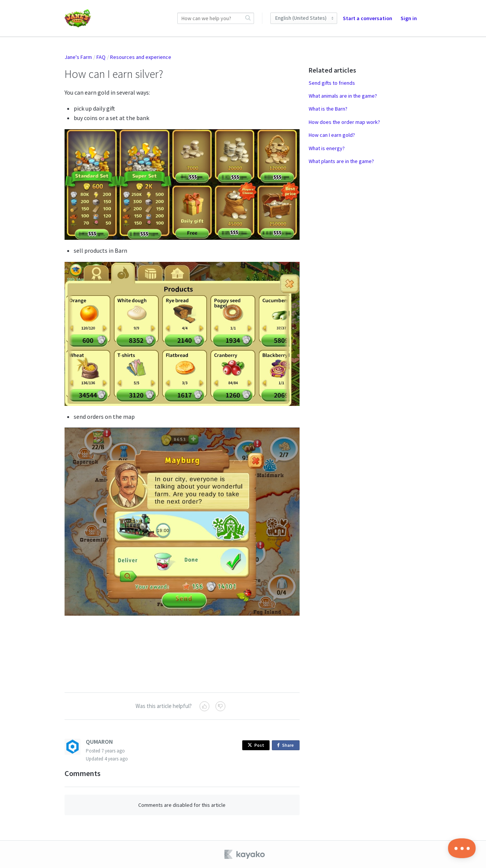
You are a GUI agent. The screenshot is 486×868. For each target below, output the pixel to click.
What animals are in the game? (343, 96)
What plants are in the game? (341, 161)
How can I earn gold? (332, 135)
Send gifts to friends (332, 83)
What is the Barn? (328, 109)
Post (256, 745)
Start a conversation (368, 18)
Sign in (409, 18)
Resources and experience (141, 57)
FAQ (101, 57)
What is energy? (327, 148)
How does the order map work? (344, 122)
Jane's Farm (78, 57)
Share (287, 745)
